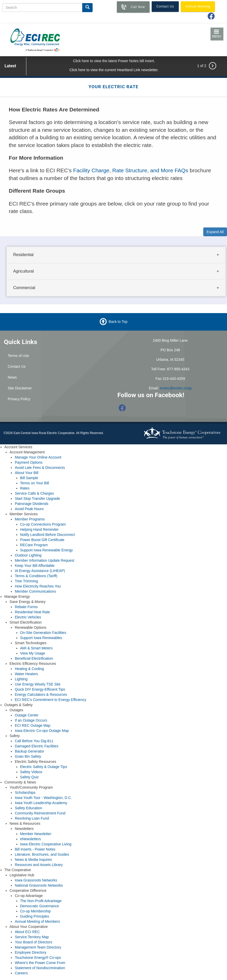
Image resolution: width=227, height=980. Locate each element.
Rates (25, 488)
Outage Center (27, 715)
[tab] (116, 255)
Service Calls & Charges (34, 493)
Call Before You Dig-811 (34, 741)
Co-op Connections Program (43, 524)
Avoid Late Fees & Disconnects (40, 468)
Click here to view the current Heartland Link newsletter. (114, 70)
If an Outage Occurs (31, 720)
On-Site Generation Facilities (43, 633)
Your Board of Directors (33, 942)
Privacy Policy (19, 399)
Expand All (215, 232)
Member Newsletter (36, 834)
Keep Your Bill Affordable (35, 566)
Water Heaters (26, 674)
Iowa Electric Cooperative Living (46, 844)
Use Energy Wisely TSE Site (38, 684)
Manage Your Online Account (38, 457)
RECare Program (34, 545)
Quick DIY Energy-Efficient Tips (40, 689)
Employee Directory (30, 952)
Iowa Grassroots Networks (36, 880)
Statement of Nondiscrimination (40, 968)
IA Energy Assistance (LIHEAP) (40, 571)
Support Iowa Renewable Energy (47, 550)
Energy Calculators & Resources (41, 695)
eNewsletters (31, 839)
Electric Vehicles (28, 617)
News (12, 377)
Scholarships (25, 793)
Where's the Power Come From (40, 963)
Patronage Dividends (31, 504)
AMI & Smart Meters (36, 648)
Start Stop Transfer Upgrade (37, 499)
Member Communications (35, 591)
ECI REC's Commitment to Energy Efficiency (50, 700)
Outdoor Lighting (28, 555)
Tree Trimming (26, 581)
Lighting (21, 679)
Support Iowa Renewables (41, 638)
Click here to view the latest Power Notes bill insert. (114, 61)
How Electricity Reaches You (38, 586)
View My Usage (33, 653)
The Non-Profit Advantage (41, 901)
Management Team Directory (38, 947)
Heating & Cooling (29, 669)
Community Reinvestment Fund (40, 813)
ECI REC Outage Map (33, 725)
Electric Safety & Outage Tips (44, 767)
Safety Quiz (29, 777)
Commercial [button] (24, 288)
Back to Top (118, 322)
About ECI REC (27, 932)
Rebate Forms (26, 607)
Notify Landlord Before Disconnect (47, 535)
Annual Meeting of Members (37, 921)
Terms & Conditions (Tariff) (36, 576)
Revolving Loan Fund (32, 818)
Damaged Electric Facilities (37, 746)
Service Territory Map (32, 937)
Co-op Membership (35, 911)
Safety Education (28, 808)
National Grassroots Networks (39, 885)
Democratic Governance (40, 906)
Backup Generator (29, 751)
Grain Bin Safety (28, 756)
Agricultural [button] (23, 271)
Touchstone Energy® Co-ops (38, 958)
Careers (21, 973)
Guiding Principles (35, 916)
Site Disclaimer (20, 388)
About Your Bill (26, 473)
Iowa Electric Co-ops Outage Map (42, 731)
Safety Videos (31, 772)
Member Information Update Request (44, 560)
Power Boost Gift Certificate (42, 540)
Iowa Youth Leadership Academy (41, 803)
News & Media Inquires (33, 860)
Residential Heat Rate (32, 612)
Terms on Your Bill (35, 483)
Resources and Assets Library (39, 865)
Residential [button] (23, 255)
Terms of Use (18, 356)
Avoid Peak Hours (29, 509)
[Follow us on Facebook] (122, 409)
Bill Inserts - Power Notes (35, 849)
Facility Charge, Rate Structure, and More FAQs (131, 170)
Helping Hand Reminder (39, 529)
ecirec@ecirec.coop (176, 388)
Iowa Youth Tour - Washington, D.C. (43, 798)
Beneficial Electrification (34, 658)
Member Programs (30, 519)
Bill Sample (29, 478)
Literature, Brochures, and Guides (42, 854)
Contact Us (17, 366)
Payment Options (29, 462)
